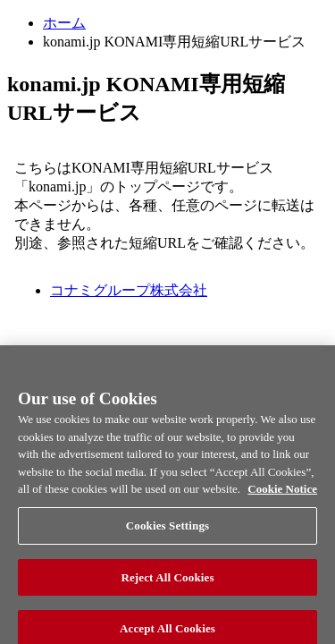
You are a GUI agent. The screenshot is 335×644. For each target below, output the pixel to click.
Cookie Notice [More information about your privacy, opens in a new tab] (282, 495)
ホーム (64, 23)
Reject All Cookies (167, 583)
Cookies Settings (167, 531)
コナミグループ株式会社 (129, 290)
